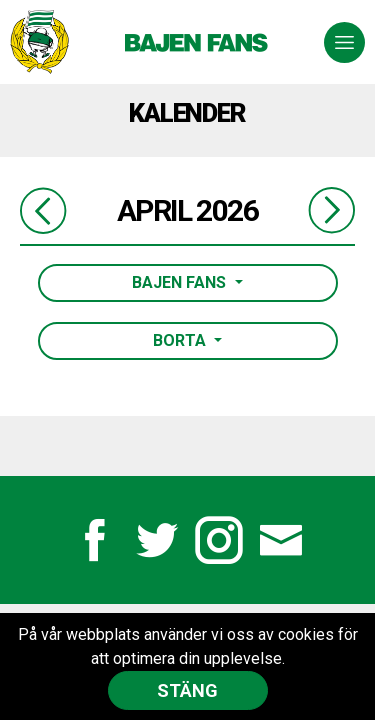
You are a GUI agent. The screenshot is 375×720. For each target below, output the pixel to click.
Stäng (187, 690)
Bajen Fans (181, 282)
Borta (181, 340)
